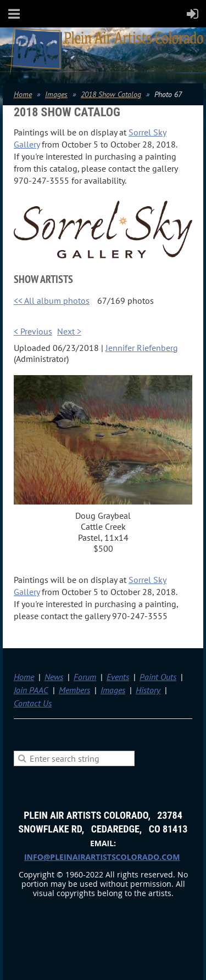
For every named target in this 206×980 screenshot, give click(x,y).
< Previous (33, 331)
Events (118, 677)
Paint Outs (158, 677)
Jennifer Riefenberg (142, 348)
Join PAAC (31, 690)
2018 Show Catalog (111, 94)
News (54, 677)
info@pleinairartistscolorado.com (102, 857)
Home (23, 94)
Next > (69, 331)
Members (74, 690)
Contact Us (33, 703)
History (148, 690)
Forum (85, 677)
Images (56, 94)
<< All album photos (52, 301)
